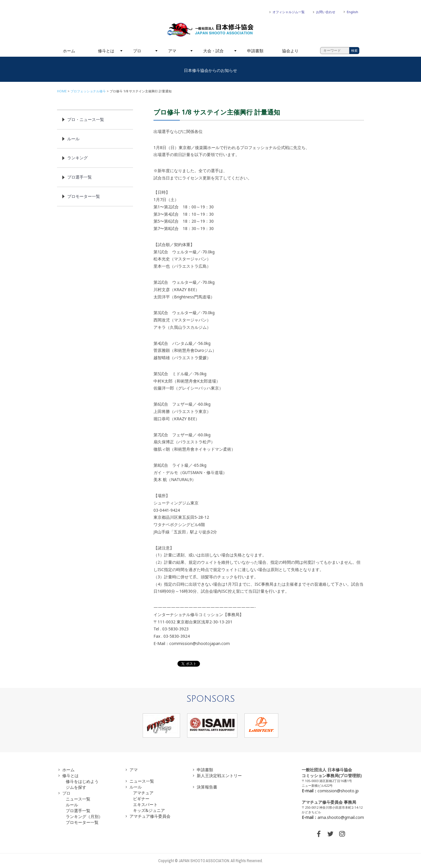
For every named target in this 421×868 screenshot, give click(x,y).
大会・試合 (213, 51)
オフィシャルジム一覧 (289, 12)
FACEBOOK (319, 834)
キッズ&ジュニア (149, 810)
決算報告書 (207, 787)
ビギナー (141, 799)
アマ (172, 51)
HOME (62, 91)
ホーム (69, 51)
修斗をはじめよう (82, 781)
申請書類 (255, 51)
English (352, 12)
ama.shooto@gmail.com (341, 817)
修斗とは (106, 51)
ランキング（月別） (84, 816)
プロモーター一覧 (84, 196)
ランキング (77, 158)
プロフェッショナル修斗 (88, 91)
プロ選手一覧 (80, 177)
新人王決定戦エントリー (219, 776)
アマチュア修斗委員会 (150, 816)
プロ (137, 51)
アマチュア (143, 793)
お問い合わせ (326, 12)
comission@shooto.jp (338, 791)
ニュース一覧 (78, 799)
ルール (73, 139)
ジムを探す (76, 787)
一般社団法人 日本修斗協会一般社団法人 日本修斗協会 (210, 30)
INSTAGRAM (342, 834)
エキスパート (145, 804)
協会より (290, 51)
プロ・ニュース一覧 (86, 119)
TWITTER (330, 834)
